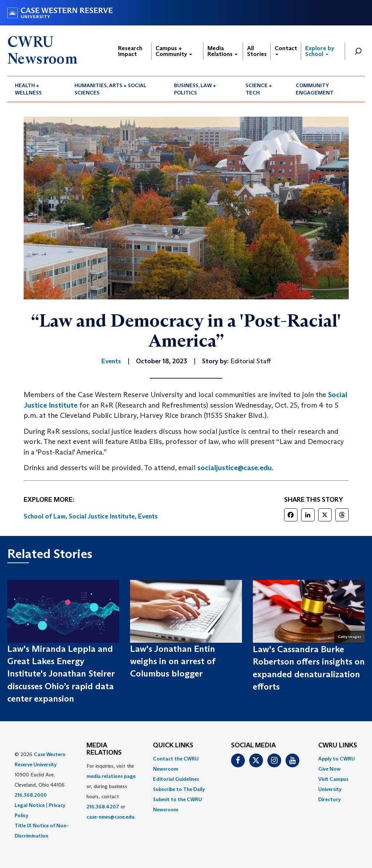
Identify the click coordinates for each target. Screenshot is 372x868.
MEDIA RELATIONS (104, 749)
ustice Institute (52, 405)
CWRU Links (338, 746)
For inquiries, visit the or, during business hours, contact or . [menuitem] (111, 791)
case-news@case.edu (110, 817)
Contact (286, 50)
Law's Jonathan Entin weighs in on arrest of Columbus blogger (173, 661)
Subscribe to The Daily (179, 789)
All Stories (257, 51)
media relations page (111, 776)
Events (148, 516)
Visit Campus (333, 779)
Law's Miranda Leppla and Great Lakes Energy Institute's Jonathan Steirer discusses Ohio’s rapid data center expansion (61, 674)
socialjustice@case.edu (234, 468)
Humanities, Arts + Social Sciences (110, 89)
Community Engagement (315, 89)
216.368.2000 (31, 795)
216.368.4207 (103, 807)
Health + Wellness (28, 89)
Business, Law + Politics (195, 89)
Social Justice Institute (102, 516)
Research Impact (130, 51)
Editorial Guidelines (176, 779)
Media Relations (223, 51)
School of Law (45, 516)
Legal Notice (30, 805)
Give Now (329, 769)
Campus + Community (174, 51)
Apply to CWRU (337, 759)
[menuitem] (37, 89)
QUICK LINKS (173, 746)
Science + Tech (259, 89)
